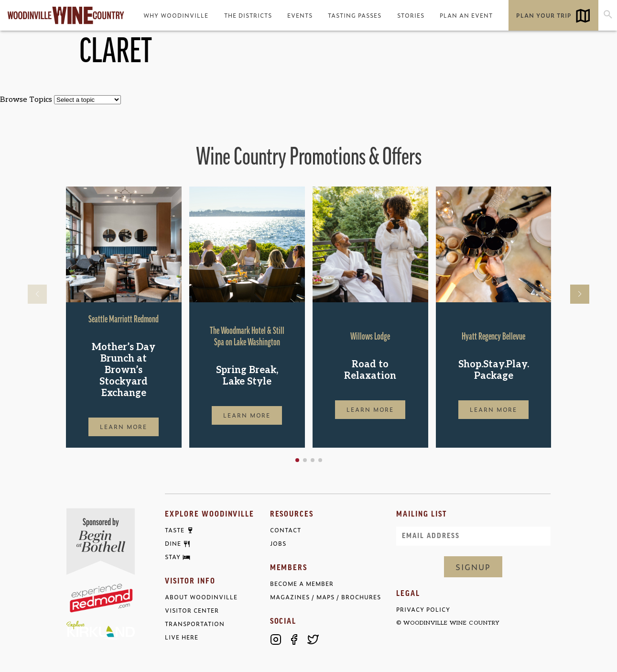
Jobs (278, 544)
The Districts (248, 15)
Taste (175, 530)
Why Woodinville (176, 15)
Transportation (195, 624)
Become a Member (302, 584)
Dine (173, 544)
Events (300, 15)
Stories (411, 15)
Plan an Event (466, 15)
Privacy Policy (423, 610)
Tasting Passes (355, 15)
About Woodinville (201, 597)
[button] (297, 460)
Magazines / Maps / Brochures (325, 597)
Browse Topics (26, 100)
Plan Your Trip (544, 15)
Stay (173, 557)
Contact (286, 530)
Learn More (124, 427)
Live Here (182, 637)
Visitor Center (192, 611)
